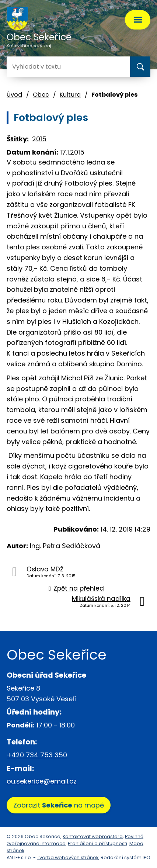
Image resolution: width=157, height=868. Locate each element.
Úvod (14, 95)
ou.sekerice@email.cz (42, 781)
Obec (41, 95)
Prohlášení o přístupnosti (97, 843)
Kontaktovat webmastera (93, 836)
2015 (39, 139)
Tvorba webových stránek (68, 857)
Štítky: (18, 139)
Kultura (70, 95)
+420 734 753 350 (37, 755)
